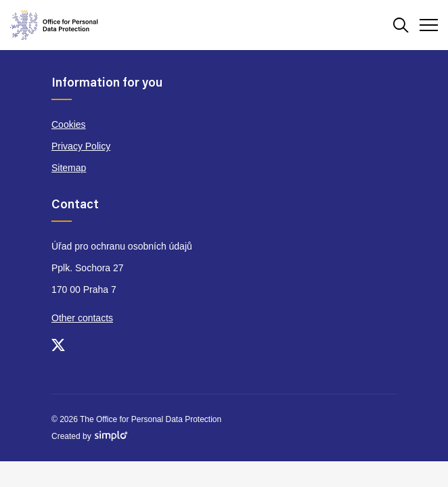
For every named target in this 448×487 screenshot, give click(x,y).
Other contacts (82, 318)
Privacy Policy (81, 146)
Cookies (69, 124)
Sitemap (69, 168)
